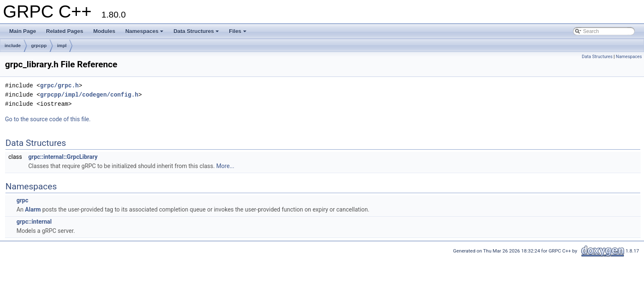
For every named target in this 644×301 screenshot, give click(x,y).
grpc (22, 200)
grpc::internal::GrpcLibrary (63, 157)
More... (225, 166)
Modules (104, 31)
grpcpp (39, 46)
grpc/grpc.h (59, 85)
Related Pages (65, 31)
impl (62, 46)
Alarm (33, 209)
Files (238, 31)
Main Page (23, 31)
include (13, 46)
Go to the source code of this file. (48, 119)
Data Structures (196, 31)
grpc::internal (34, 222)
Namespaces (145, 31)
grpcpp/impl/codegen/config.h (89, 95)
